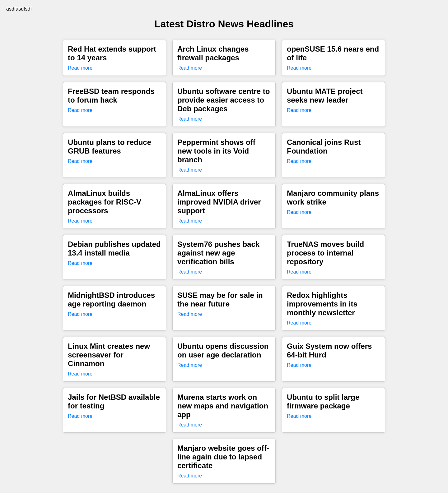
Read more (80, 68)
